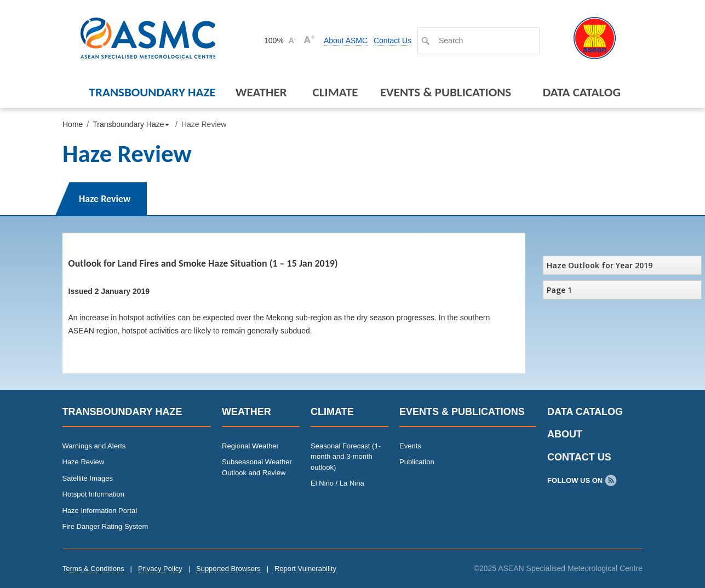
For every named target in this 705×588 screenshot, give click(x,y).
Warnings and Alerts (94, 446)
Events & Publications (446, 92)
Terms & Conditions (93, 569)
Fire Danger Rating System (105, 526)
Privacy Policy (160, 569)
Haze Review (105, 199)
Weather (261, 92)
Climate (336, 92)
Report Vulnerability (305, 569)
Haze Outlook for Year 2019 (600, 265)
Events (410, 446)
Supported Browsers (228, 569)
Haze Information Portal (100, 511)
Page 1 (559, 290)
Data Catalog (582, 92)
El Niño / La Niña (337, 483)
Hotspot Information (93, 494)
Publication (417, 462)
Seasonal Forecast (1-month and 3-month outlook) (346, 457)
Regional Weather (250, 446)
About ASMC (346, 41)
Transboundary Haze (153, 92)
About (565, 434)
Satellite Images (88, 478)
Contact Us (392, 41)
